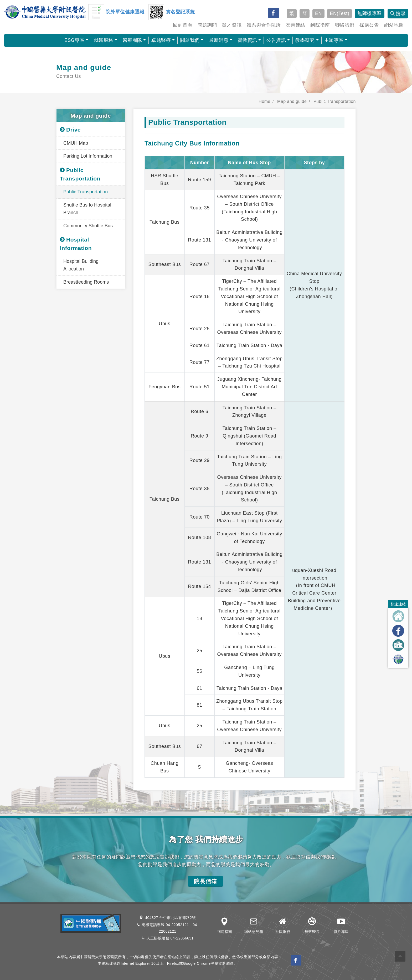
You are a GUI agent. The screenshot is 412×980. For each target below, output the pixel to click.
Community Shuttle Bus (88, 226)
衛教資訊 (248, 40)
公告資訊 (276, 40)
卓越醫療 (161, 40)
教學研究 (305, 40)
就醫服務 (104, 40)
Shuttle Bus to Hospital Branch (87, 209)
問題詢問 (207, 25)
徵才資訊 (232, 25)
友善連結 (296, 25)
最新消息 (219, 40)
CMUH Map (76, 143)
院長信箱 (205, 881)
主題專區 (334, 40)
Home (264, 101)
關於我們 (190, 40)
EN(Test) (339, 13)
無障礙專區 (370, 13)
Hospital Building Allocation (81, 265)
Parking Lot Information (88, 156)
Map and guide (292, 101)
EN (318, 13)
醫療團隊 (132, 40)
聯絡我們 (345, 25)
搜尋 (398, 14)
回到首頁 (183, 25)
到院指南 (320, 25)
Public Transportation (335, 101)
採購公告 (369, 25)
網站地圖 (394, 25)
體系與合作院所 (264, 25)
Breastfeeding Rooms (86, 282)
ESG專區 (74, 40)
